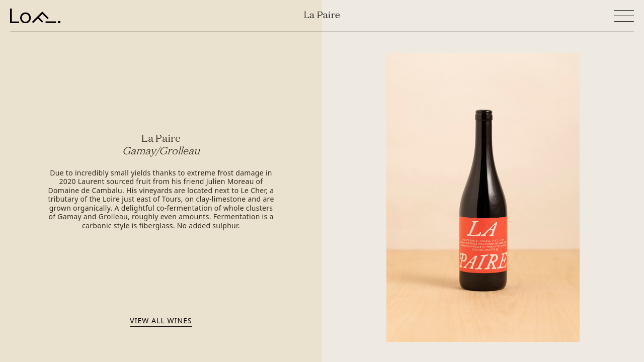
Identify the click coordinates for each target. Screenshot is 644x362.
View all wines (161, 320)
